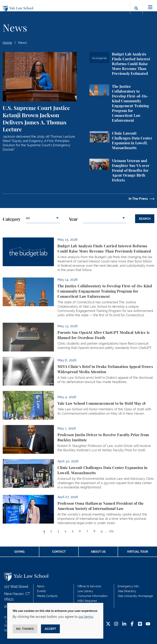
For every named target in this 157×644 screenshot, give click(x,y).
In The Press (138, 199)
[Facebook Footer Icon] (132, 624)
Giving (19, 552)
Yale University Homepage (135, 596)
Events (41, 591)
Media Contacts (47, 596)
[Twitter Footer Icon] (108, 624)
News (23, 43)
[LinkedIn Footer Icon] (124, 624)
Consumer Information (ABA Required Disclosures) (92, 601)
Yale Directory (127, 591)
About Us (98, 552)
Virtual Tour (138, 552)
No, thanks (25, 629)
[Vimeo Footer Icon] (140, 624)
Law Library (85, 591)
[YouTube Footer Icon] (148, 624)
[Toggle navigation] (150, 7)
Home (7, 43)
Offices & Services (89, 586)
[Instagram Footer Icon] (116, 624)
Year (73, 220)
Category (12, 220)
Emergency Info (128, 586)
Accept (50, 629)
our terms (86, 617)
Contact (59, 552)
